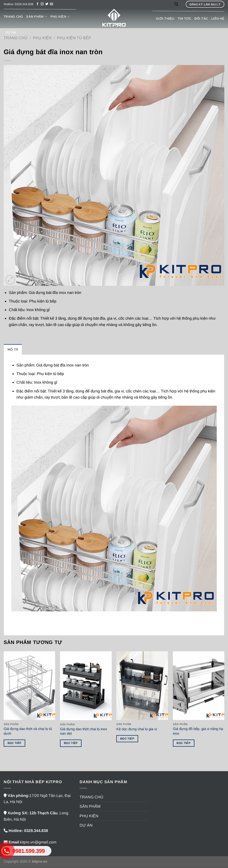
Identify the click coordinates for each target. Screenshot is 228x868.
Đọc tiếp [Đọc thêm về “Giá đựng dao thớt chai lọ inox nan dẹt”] (71, 743)
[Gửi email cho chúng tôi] (51, 4)
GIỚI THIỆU (165, 19)
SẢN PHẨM (37, 17)
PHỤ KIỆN (60, 17)
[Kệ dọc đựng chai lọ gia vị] (142, 686)
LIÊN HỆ (218, 19)
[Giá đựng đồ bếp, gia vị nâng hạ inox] (199, 686)
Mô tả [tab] (13, 349)
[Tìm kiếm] (176, 4)
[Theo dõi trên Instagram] (42, 4)
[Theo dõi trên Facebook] (37, 4)
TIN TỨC (185, 19)
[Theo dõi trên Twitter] (47, 4)
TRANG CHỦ (13, 17)
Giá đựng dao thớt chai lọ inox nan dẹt (84, 731)
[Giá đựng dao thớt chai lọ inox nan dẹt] (86, 686)
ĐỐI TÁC (201, 19)
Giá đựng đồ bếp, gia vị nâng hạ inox (198, 731)
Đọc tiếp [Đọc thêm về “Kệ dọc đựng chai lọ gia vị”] (127, 739)
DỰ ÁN (11, 32)
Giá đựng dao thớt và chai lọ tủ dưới (28, 731)
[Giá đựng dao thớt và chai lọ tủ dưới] (30, 686)
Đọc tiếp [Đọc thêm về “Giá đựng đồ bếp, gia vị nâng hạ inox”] (184, 743)
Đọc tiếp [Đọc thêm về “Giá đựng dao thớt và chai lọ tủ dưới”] (15, 743)
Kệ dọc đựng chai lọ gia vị (137, 729)
